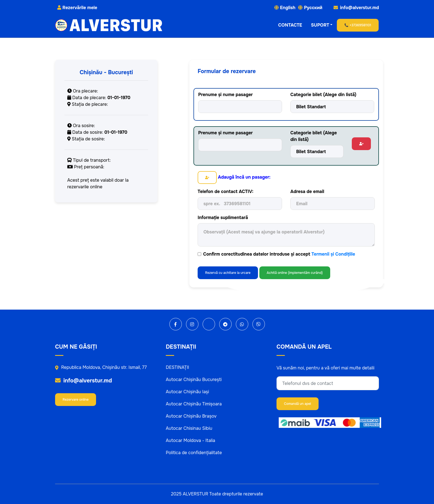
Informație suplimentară (223, 218)
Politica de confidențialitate (194, 453)
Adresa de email (307, 191)
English (288, 8)
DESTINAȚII (177, 367)
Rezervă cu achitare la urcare (228, 273)
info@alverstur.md (84, 381)
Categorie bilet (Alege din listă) (323, 95)
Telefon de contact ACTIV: (225, 191)
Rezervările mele (77, 8)
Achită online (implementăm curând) (295, 273)
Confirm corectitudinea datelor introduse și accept (279, 254)
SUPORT (320, 25)
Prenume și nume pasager (225, 95)
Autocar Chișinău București (194, 380)
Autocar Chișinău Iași (187, 392)
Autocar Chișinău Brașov (191, 416)
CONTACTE (290, 25)
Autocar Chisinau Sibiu (189, 428)
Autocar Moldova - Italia (190, 440)
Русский (313, 8)
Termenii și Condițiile (333, 254)
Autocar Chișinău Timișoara (194, 404)
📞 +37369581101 (358, 25)
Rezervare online (76, 400)
